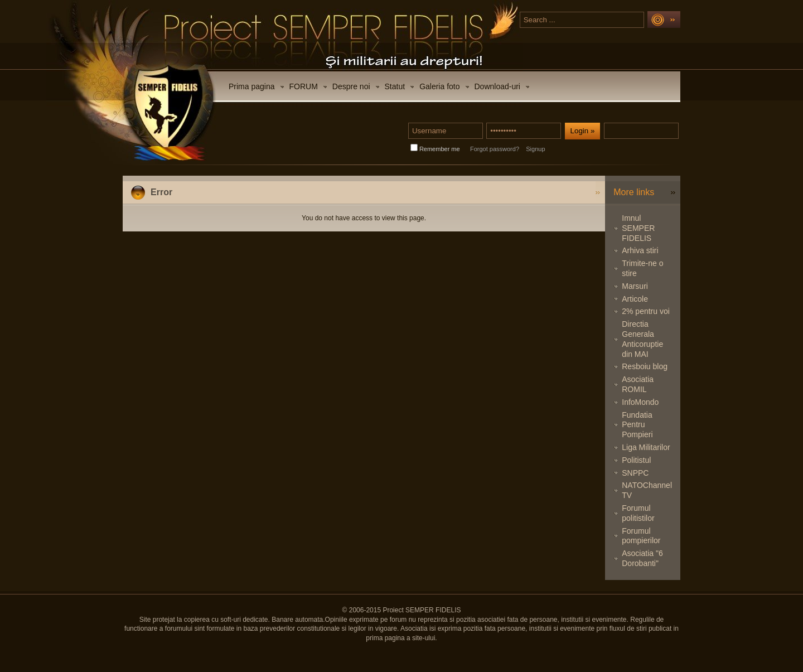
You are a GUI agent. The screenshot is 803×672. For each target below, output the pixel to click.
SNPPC (635, 473)
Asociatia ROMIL (638, 384)
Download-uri (497, 86)
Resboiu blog (645, 366)
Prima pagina (252, 86)
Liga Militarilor (646, 447)
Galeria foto (439, 86)
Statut (395, 86)
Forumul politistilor (638, 513)
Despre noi (351, 86)
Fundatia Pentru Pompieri (637, 425)
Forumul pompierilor (641, 536)
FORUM (304, 86)
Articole (635, 299)
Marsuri (635, 286)
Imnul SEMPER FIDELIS (638, 228)
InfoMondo (640, 402)
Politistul (636, 460)
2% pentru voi (646, 311)
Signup (535, 149)
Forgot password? (495, 149)
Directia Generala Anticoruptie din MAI (642, 339)
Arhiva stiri (640, 250)
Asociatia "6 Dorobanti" (642, 558)
